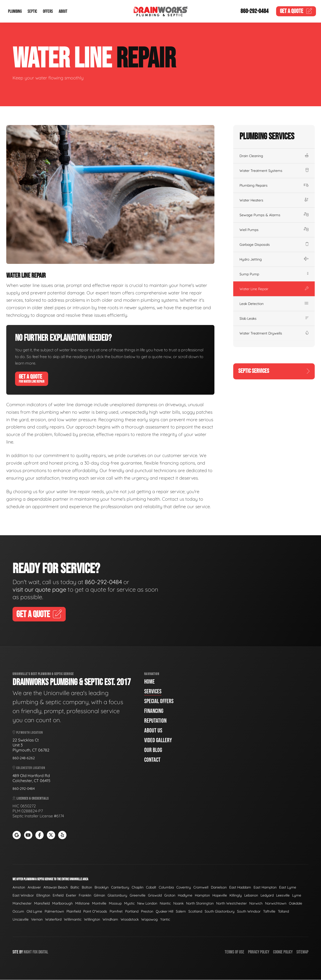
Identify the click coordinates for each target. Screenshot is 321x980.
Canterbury (120, 888)
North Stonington (200, 904)
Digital (43, 952)
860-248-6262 (24, 758)
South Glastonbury (220, 912)
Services (153, 692)
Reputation (155, 721)
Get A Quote (32, 379)
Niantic (165, 904)
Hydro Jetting (274, 259)
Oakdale (296, 904)
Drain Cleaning (274, 156)
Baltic (75, 888)
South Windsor (249, 912)
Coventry (184, 888)
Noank (178, 904)
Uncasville (21, 920)
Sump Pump (274, 274)
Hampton (202, 896)
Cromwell (201, 888)
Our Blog (153, 750)
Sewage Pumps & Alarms (274, 215)
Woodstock (130, 920)
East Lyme (288, 888)
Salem (181, 912)
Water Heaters (274, 200)
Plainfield (74, 912)
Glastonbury (117, 896)
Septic (32, 11)
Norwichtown (276, 904)
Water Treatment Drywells (274, 333)
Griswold (155, 896)
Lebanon (251, 896)
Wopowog (149, 920)
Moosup (115, 904)
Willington (92, 920)
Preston (147, 912)
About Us (153, 731)
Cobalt (151, 888)
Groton (170, 896)
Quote (296, 11)
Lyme (297, 896)
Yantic (165, 920)
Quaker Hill (165, 912)
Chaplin (138, 888)
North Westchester (231, 904)
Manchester (22, 904)
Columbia (166, 888)
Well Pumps (274, 230)
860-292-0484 (255, 11)
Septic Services (274, 371)
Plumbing (15, 11)
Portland (132, 912)
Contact (152, 760)
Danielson (219, 888)
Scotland (195, 912)
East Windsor (23, 896)
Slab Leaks (274, 318)
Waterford (53, 920)
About (63, 11)
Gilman (99, 896)
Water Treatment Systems (274, 171)
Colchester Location (29, 768)
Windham (110, 920)
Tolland (283, 912)
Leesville (283, 896)
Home (149, 682)
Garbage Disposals (274, 245)
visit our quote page (41, 589)
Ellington (43, 896)
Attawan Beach (56, 888)
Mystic (129, 904)
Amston (19, 888)
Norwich (256, 904)
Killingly (236, 896)
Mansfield (42, 904)
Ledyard (267, 896)
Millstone (82, 904)
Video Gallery (158, 741)
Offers (48, 11)
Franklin (85, 896)
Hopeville (220, 896)
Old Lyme (34, 912)
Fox (35, 952)
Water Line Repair (274, 289)
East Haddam (240, 888)
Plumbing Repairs (274, 185)
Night (28, 952)
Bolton (87, 888)
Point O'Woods (95, 912)
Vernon (37, 920)
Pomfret (116, 912)
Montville (99, 904)
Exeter (71, 896)
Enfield (58, 896)
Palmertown (54, 912)
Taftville (269, 912)
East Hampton (265, 888)
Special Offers (159, 701)
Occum (18, 912)
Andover (34, 888)
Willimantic (73, 920)
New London (147, 904)
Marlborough (62, 904)
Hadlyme (185, 896)
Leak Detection (274, 304)
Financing (154, 711)
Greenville (138, 896)
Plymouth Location (28, 733)
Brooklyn (102, 888)
